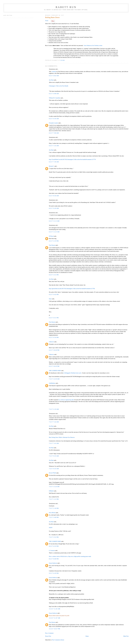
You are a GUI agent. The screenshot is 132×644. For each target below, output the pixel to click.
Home (87, 636)
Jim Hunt (51, 80)
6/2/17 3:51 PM (54, 275)
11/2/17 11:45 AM (55, 609)
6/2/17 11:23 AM (54, 232)
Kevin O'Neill (52, 473)
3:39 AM (62, 60)
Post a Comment (49, 633)
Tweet (47, 21)
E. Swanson (52, 550)
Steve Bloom (52, 513)
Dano (50, 299)
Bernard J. (51, 166)
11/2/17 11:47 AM (55, 618)
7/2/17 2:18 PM (54, 508)
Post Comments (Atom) (58, 640)
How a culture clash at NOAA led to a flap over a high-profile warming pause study (70, 556)
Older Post (126, 636)
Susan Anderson (53, 563)
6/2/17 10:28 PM (54, 350)
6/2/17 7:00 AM (54, 133)
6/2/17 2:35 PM (54, 241)
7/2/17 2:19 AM (54, 409)
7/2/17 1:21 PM (54, 499)
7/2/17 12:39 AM (54, 379)
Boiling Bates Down (52, 17)
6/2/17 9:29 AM (54, 208)
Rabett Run (66, 7)
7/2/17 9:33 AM (54, 456)
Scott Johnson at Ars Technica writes (93, 45)
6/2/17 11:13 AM (54, 221)
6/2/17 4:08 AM (54, 94)
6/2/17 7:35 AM (54, 146)
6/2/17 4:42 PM (54, 294)
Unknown (51, 342)
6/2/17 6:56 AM (54, 119)
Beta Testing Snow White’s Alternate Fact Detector (62, 437)
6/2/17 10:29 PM (54, 366)
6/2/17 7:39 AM (54, 162)
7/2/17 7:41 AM (54, 443)
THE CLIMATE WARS (55, 371)
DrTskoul (51, 236)
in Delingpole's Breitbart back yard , (73, 373)
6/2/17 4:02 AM (54, 76)
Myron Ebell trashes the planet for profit (59, 616)
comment (54, 72)
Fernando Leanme (53, 123)
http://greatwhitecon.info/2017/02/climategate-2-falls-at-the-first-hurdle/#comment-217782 (72, 289)
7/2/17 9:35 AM (54, 469)
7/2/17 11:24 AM (54, 487)
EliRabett (51, 491)
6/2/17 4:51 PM (54, 318)
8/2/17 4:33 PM (54, 546)
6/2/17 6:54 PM (54, 337)
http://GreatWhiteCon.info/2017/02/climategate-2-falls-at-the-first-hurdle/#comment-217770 (72, 159)
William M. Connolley (55, 98)
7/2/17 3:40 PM (54, 517)
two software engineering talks (66, 400)
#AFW (51, 528)
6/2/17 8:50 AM (54, 196)
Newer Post (48, 636)
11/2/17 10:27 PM (54, 629)
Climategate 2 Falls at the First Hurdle (59, 86)
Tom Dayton (52, 245)
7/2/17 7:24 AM (54, 422)
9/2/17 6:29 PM (54, 573)
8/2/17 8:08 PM (54, 559)
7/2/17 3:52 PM (54, 537)
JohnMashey (52, 383)
